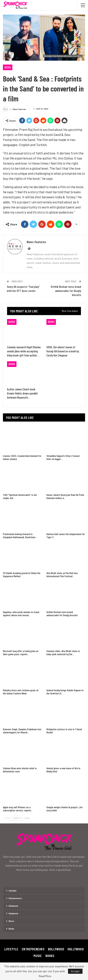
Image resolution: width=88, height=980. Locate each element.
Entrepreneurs (15, 898)
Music (11, 921)
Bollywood (13, 906)
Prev (8, 818)
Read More (45, 976)
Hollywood (13, 913)
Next (18, 818)
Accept (75, 971)
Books (8, 67)
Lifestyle (13, 891)
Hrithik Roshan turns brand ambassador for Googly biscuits (66, 291)
